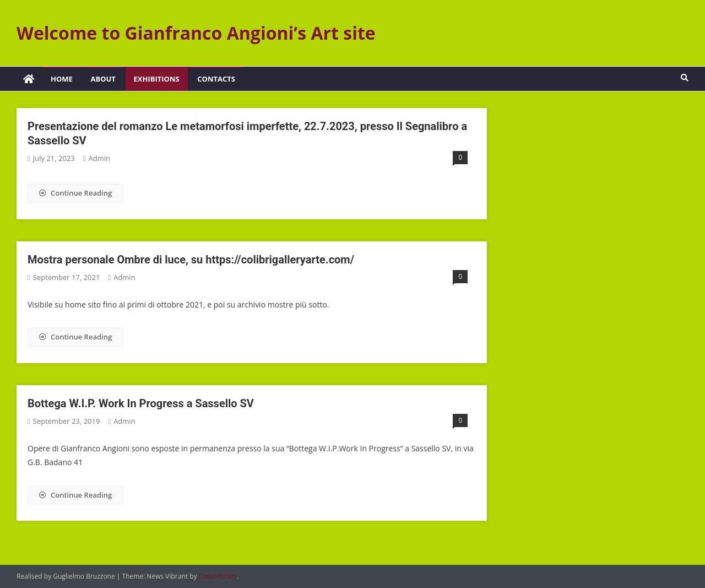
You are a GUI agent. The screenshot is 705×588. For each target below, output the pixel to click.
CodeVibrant (218, 576)
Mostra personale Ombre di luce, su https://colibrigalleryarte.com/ (191, 260)
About (103, 79)
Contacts (216, 79)
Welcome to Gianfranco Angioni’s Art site (196, 33)
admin (99, 158)
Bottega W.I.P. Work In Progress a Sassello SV (141, 403)
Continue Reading (75, 193)
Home (62, 79)
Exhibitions (157, 79)
